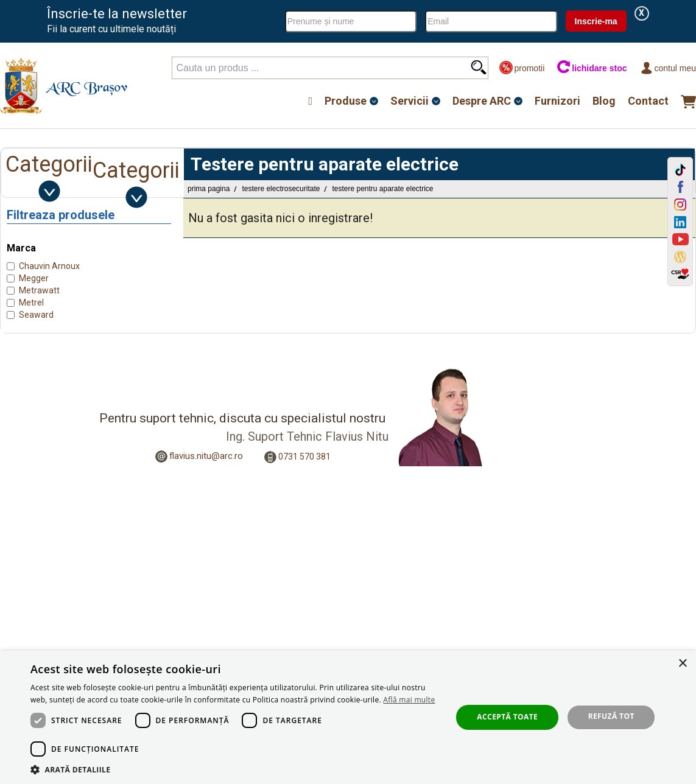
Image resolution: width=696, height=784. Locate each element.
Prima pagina (209, 189)
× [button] (682, 664)
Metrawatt (39, 290)
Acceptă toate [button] (507, 717)
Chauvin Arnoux (49, 266)
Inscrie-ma (596, 21)
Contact (648, 101)
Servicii (410, 101)
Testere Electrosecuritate (281, 189)
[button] (235, 769)
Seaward (36, 315)
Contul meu (668, 68)
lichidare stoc (592, 68)
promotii (522, 68)
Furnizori (557, 101)
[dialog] (348, 717)
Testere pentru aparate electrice (382, 189)
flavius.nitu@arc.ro (206, 456)
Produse (346, 101)
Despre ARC (482, 101)
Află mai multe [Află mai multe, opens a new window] (409, 700)
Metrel (31, 303)
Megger (34, 278)
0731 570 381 (304, 457)
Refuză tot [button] (611, 716)
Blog (604, 101)
